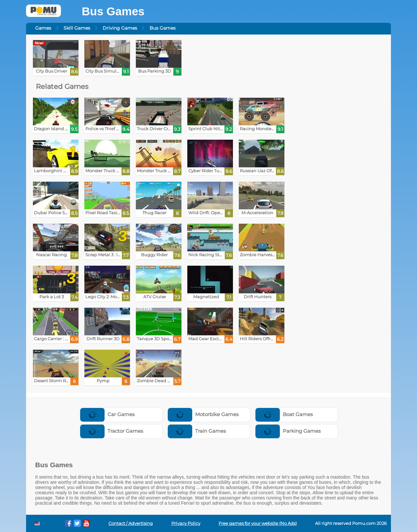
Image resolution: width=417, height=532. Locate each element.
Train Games (197, 431)
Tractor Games (112, 431)
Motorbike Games (203, 414)
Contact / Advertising (131, 523)
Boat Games (284, 414)
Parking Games (288, 431)
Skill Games (77, 28)
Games (43, 28)
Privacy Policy (186, 523)
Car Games (107, 414)
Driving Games (120, 28)
